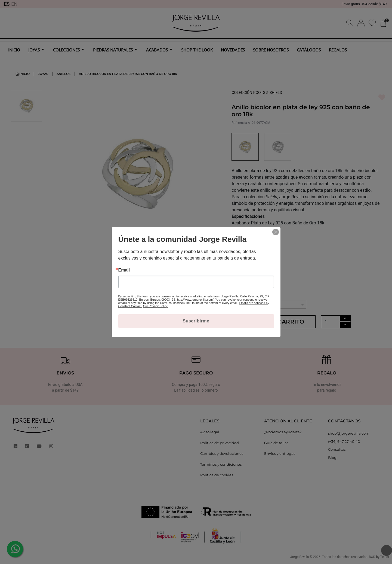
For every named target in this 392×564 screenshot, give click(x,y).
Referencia (239, 123)
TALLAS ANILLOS (249, 295)
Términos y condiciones (221, 464)
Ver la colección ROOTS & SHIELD (256, 266)
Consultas (337, 449)
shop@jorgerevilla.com (349, 433)
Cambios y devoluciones (222, 453)
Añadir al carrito (274, 322)
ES (7, 4)
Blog (332, 458)
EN (14, 4)
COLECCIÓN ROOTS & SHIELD (257, 93)
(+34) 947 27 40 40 (344, 441)
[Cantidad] (331, 322)
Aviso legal (210, 432)
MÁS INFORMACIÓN (253, 238)
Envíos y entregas (280, 453)
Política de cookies (217, 475)
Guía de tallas (276, 443)
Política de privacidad (220, 443)
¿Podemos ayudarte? (283, 432)
